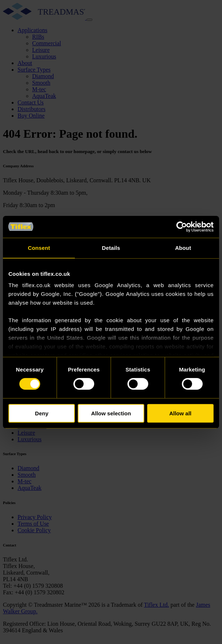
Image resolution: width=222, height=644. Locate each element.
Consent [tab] (39, 247)
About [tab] (183, 247)
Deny (42, 413)
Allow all (180, 413)
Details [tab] (111, 247)
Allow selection (111, 413)
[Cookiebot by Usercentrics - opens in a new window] (182, 226)
